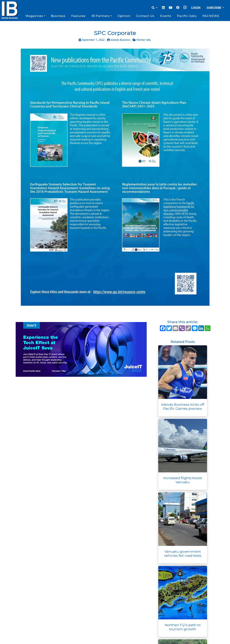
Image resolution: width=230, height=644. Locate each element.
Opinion (124, 16)
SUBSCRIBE (214, 8)
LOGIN (196, 8)
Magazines (34, 16)
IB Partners (100, 16)
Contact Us (145, 16)
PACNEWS (211, 16)
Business (58, 16)
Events (166, 16)
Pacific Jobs (187, 16)
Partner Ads (143, 40)
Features (78, 16)
